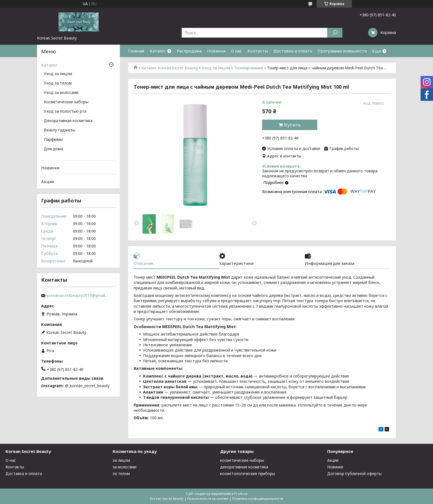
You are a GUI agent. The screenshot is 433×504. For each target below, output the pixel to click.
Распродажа (189, 51)
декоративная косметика (244, 467)
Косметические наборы (66, 102)
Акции (333, 460)
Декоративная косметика (68, 121)
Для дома (53, 149)
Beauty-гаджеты (60, 130)
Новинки (216, 51)
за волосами (125, 467)
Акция (47, 181)
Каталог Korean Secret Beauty (170, 68)
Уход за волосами (61, 93)
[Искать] (335, 33)
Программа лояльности (342, 51)
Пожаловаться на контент (208, 499)
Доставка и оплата (293, 51)
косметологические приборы (248, 473)
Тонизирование (248, 68)
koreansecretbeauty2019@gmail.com (78, 295)
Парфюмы (53, 140)
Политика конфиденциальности (258, 499)
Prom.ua (241, 494)
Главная (136, 51)
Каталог (158, 51)
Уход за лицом (216, 68)
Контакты (258, 51)
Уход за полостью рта (65, 112)
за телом (121, 473)
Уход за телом (58, 83)
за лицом (121, 460)
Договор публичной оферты (354, 473)
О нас (236, 51)
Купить (292, 125)
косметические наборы (242, 460)
